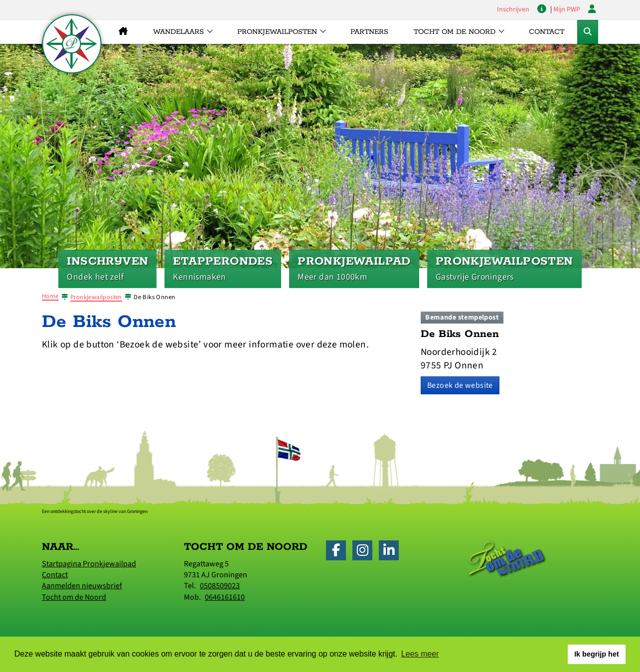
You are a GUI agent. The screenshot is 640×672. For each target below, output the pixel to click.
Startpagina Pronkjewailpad (89, 564)
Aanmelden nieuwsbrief (82, 586)
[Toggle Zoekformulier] (588, 32)
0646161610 (225, 597)
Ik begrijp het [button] (597, 654)
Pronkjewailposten (96, 297)
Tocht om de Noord (74, 597)
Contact (547, 32)
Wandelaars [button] (178, 32)
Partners (369, 32)
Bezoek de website (460, 385)
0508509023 (220, 586)
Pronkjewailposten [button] (277, 32)
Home (50, 296)
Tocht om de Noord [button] (455, 32)
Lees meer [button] (420, 654)
